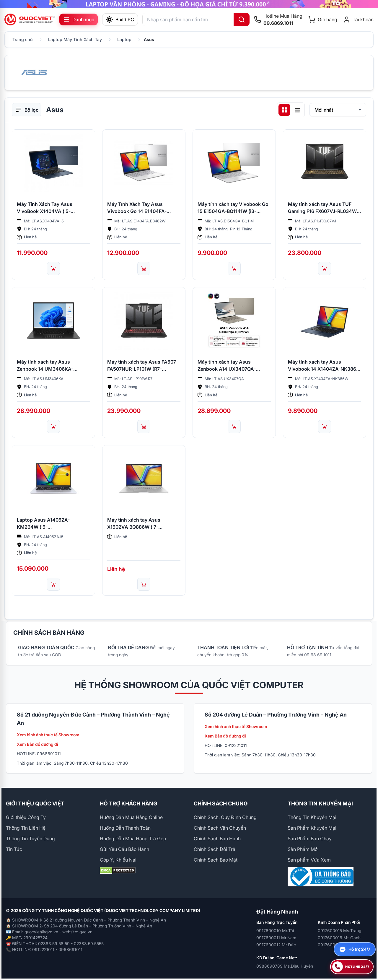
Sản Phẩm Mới (303, 849)
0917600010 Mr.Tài (275, 931)
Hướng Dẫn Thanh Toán (125, 828)
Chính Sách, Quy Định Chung (225, 817)
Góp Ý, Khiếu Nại (118, 860)
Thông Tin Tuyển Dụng (30, 839)
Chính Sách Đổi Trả (215, 849)
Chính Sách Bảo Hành (217, 839)
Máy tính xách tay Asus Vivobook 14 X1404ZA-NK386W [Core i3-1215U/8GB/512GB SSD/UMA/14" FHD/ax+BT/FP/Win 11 (324, 366)
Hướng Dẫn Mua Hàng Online (131, 817)
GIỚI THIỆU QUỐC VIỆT (35, 804)
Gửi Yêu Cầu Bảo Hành (124, 849)
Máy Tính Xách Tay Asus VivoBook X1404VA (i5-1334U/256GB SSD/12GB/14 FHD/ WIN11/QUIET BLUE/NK (49, 208)
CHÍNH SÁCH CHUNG (221, 804)
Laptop (124, 39)
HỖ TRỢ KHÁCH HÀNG (128, 804)
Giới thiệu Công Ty (26, 817)
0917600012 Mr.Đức (276, 945)
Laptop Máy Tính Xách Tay (75, 39)
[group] (189, 4)
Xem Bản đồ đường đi (38, 744)
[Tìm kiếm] (242, 19)
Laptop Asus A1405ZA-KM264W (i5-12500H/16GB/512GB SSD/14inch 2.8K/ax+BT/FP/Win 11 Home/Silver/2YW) (52, 524)
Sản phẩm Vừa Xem (309, 860)
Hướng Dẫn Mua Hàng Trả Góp (133, 839)
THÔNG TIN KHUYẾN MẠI (320, 804)
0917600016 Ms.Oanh (339, 938)
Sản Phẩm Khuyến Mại (312, 828)
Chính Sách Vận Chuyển (220, 828)
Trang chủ (23, 39)
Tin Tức (14, 849)
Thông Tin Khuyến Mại (312, 817)
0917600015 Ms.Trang (339, 931)
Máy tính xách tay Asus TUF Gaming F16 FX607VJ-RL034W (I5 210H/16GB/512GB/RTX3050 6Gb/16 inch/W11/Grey (323, 208)
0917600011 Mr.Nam (276, 938)
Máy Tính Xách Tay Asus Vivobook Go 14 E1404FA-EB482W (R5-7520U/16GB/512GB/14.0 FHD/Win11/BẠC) (137, 208)
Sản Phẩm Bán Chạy (310, 839)
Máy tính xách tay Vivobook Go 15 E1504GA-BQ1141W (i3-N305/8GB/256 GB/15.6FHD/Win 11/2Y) (234, 208)
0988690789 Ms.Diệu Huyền (285, 966)
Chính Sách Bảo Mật (216, 860)
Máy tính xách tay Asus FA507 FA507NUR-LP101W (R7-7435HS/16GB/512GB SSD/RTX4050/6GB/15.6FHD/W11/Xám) (144, 366)
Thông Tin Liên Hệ (26, 828)
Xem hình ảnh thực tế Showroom (48, 735)
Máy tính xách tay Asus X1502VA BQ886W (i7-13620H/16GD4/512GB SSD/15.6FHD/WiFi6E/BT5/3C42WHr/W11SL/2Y (144, 524)
